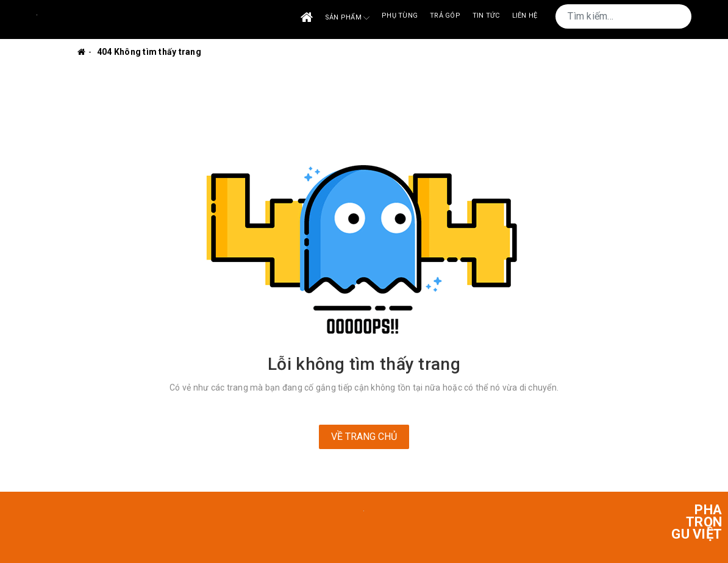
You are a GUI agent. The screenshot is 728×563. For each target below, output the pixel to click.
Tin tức (486, 16)
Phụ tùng (400, 16)
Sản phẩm (347, 18)
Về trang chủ (364, 437)
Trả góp (445, 16)
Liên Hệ (525, 16)
